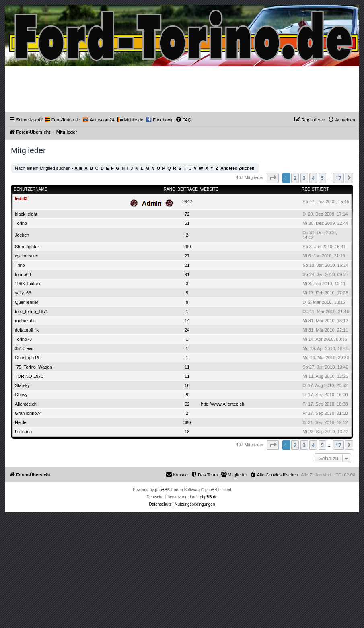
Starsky (22, 385)
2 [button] (295, 178)
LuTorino (23, 432)
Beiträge (188, 189)
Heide (21, 422)
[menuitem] (63, 120)
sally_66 (23, 293)
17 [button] (338, 178)
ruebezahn (25, 321)
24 (187, 330)
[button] (273, 178)
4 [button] (313, 178)
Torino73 (23, 339)
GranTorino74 (28, 413)
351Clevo (24, 348)
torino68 (23, 274)
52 (187, 404)
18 (187, 432)
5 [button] (322, 178)
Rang (170, 189)
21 (187, 265)
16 (187, 385)
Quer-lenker (27, 302)
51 (187, 223)
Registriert (315, 189)
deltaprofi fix (27, 330)
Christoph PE (28, 358)
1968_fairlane (28, 284)
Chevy (21, 395)
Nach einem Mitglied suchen (43, 168)
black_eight (26, 214)
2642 (187, 202)
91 (187, 274)
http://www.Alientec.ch (223, 404)
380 (187, 422)
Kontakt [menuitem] (177, 474)
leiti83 (21, 198)
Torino (21, 223)
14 (187, 321)
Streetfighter (27, 247)
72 (187, 214)
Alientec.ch (26, 404)
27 (187, 256)
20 (187, 395)
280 (187, 247)
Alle (78, 168)
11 (187, 367)
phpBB (161, 490)
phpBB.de (209, 497)
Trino (20, 265)
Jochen (22, 235)
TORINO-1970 (29, 376)
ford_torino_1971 (32, 311)
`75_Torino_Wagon (34, 367)
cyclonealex (26, 256)
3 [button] (304, 178)
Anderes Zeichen (237, 168)
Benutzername (31, 189)
